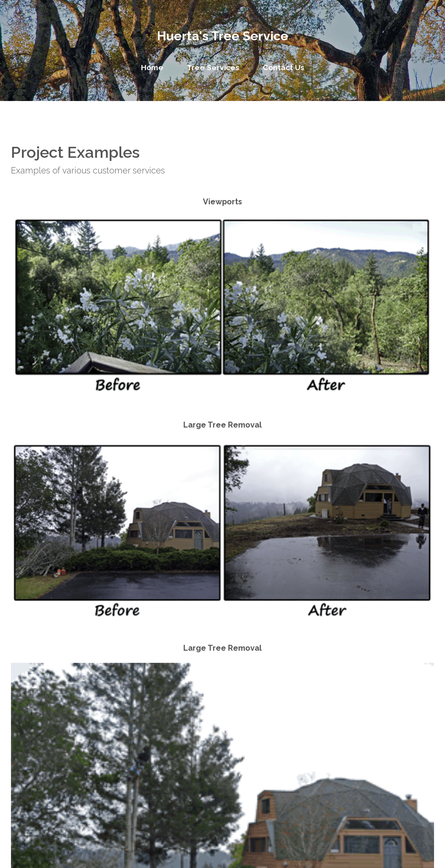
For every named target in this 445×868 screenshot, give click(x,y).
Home (152, 67)
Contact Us (284, 67)
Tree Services (213, 67)
